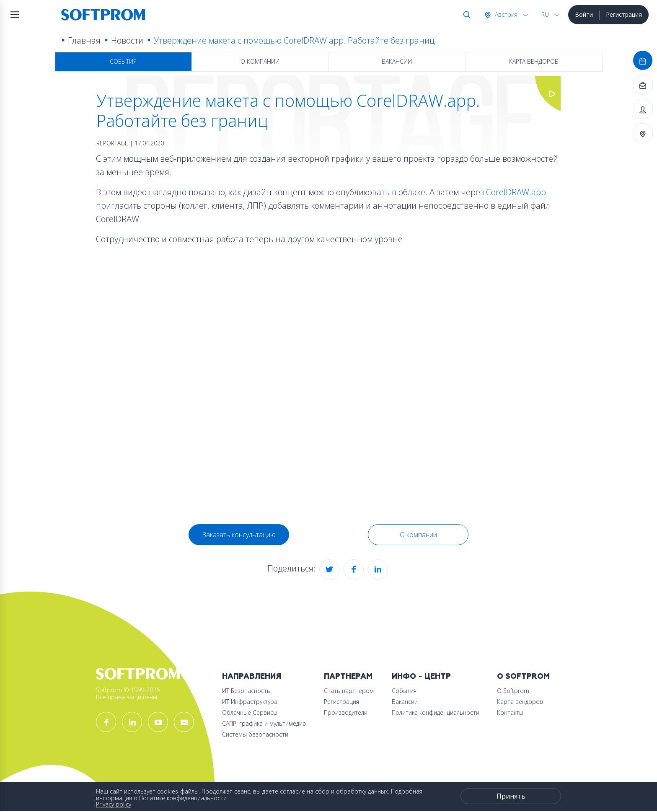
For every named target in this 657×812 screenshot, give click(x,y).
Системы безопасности (255, 734)
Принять (511, 796)
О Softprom (523, 676)
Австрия (505, 14)
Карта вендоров (534, 61)
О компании (260, 61)
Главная (84, 40)
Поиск (465, 15)
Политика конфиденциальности (436, 712)
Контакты (510, 712)
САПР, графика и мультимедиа (264, 723)
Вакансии (397, 61)
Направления (252, 676)
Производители (346, 712)
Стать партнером (349, 691)
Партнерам (348, 676)
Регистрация (624, 14)
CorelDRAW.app (516, 192)
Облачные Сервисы (250, 712)
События (123, 61)
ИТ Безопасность (246, 691)
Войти (584, 14)
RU (545, 14)
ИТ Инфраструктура (250, 702)
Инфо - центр (421, 676)
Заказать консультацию (239, 535)
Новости (127, 40)
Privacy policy (114, 804)
